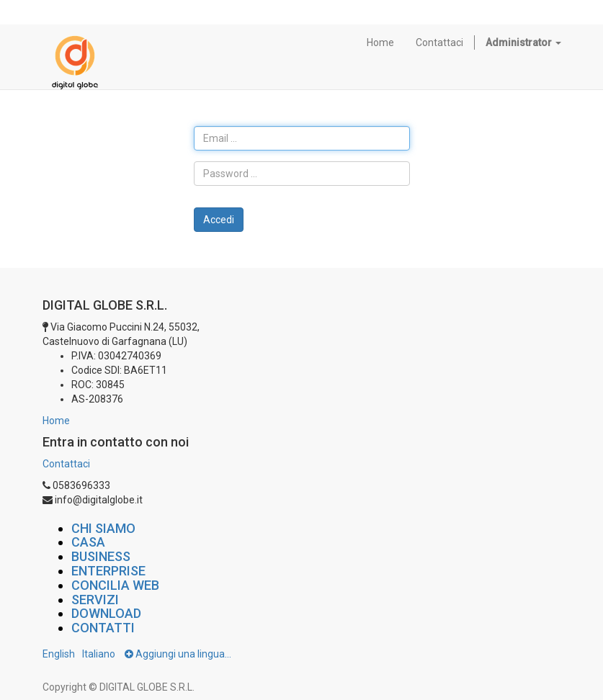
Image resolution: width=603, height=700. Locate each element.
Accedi (219, 220)
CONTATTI (103, 628)
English (59, 654)
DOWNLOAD (106, 613)
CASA (88, 542)
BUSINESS (101, 556)
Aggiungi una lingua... (178, 654)
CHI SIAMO (103, 528)
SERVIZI (95, 600)
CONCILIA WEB (115, 585)
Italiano (99, 654)
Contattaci (66, 464)
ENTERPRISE (108, 571)
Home (56, 421)
